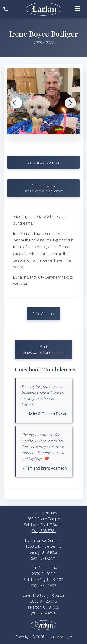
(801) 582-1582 (43, 586)
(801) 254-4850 (43, 613)
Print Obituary (43, 314)
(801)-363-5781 (44, 531)
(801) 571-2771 (43, 558)
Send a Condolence (43, 162)
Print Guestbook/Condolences (44, 349)
